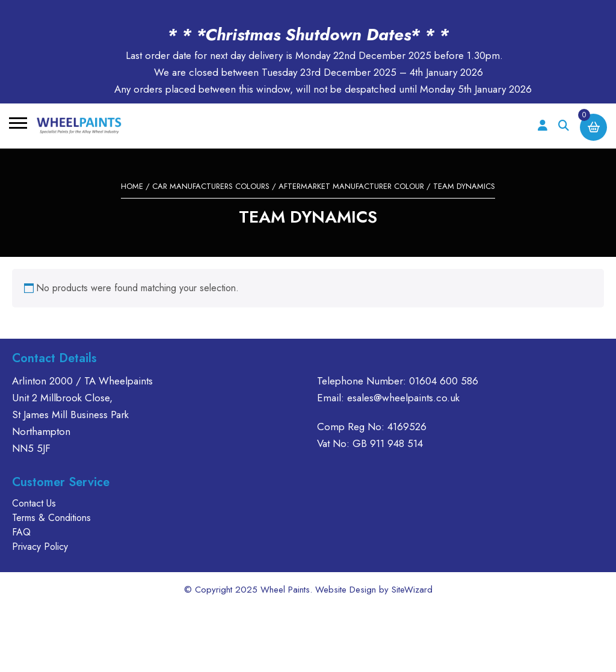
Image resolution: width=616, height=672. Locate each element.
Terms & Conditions (51, 518)
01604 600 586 (444, 381)
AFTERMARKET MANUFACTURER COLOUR (351, 186)
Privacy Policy (40, 547)
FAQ (21, 532)
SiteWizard (412, 590)
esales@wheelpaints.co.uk (403, 398)
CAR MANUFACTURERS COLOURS (211, 186)
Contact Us (34, 503)
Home (132, 186)
